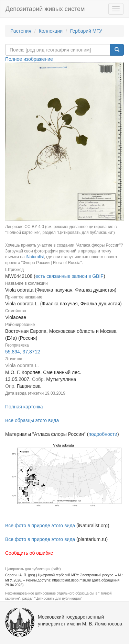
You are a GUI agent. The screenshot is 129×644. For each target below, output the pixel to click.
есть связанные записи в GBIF (69, 276)
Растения (21, 31)
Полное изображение (29, 59)
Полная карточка (24, 407)
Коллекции (51, 31)
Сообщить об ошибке (29, 553)
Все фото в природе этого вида (40, 526)
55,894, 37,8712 (23, 352)
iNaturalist (35, 257)
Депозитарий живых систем (45, 9)
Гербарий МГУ (86, 31)
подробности (103, 434)
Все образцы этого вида (32, 420)
